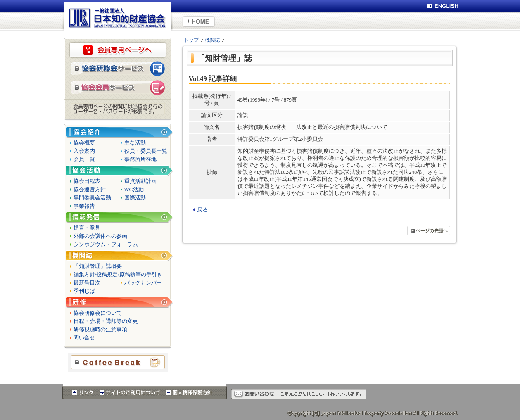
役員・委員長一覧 (146, 151)
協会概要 (84, 143)
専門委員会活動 (92, 198)
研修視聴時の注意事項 (100, 330)
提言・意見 (87, 228)
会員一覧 (84, 159)
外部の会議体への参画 (100, 236)
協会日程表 (87, 181)
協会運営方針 (90, 190)
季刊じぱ (84, 291)
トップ (191, 40)
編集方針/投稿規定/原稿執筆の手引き (118, 275)
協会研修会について (98, 313)
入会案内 (84, 151)
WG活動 (134, 190)
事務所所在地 (140, 159)
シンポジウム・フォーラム (106, 244)
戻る (202, 210)
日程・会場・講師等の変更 (106, 321)
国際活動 (135, 198)
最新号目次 (87, 283)
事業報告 (84, 206)
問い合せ (84, 338)
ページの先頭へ (429, 231)
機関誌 (212, 40)
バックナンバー (143, 283)
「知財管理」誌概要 (98, 266)
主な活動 (135, 143)
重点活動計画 (140, 181)
